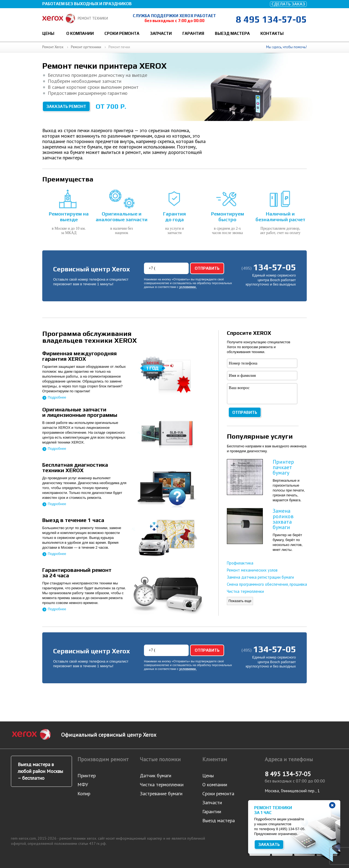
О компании (80, 33)
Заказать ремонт (66, 106)
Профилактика (240, 563)
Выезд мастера (232, 33)
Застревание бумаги (161, 793)
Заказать (269, 844)
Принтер (87, 776)
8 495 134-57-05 (271, 19)
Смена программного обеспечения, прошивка (267, 584)
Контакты (272, 33)
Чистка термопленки (245, 591)
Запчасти (161, 33)
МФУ (83, 784)
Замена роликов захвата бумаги (283, 519)
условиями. (188, 287)
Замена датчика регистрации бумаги (260, 577)
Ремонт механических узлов (252, 570)
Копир (84, 793)
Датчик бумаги (156, 776)
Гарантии (212, 811)
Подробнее (57, 397)
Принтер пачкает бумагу (283, 467)
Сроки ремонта (122, 33)
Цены (48, 33)
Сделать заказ (288, 4)
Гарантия (193, 33)
